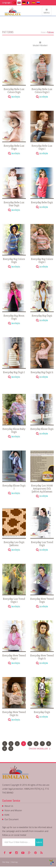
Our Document (11, 819)
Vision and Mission (13, 810)
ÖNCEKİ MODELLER (40, 749)
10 (11, 749)
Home (43, 32)
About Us (9, 806)
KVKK (7, 815)
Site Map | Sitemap (10, 862)
